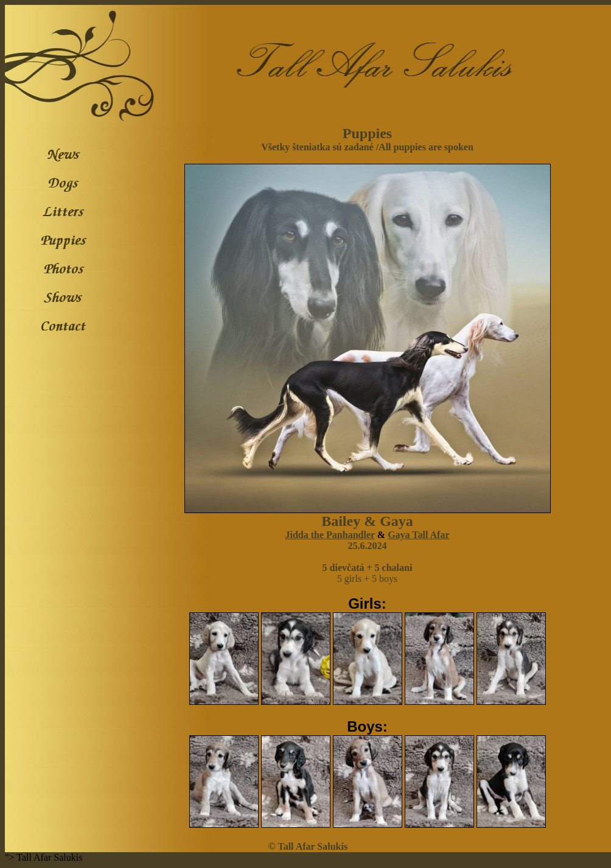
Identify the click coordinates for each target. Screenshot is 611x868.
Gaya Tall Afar (418, 535)
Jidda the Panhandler (330, 535)
